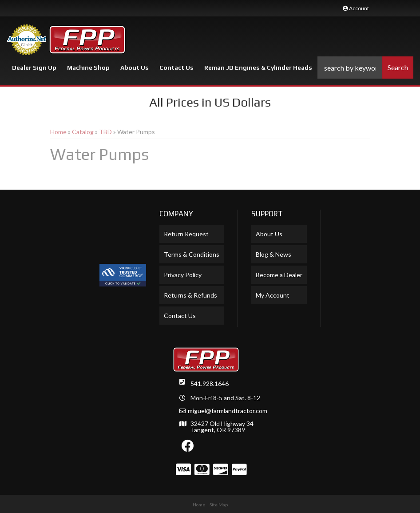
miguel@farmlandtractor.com (228, 411)
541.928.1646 (210, 384)
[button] (365, 68)
